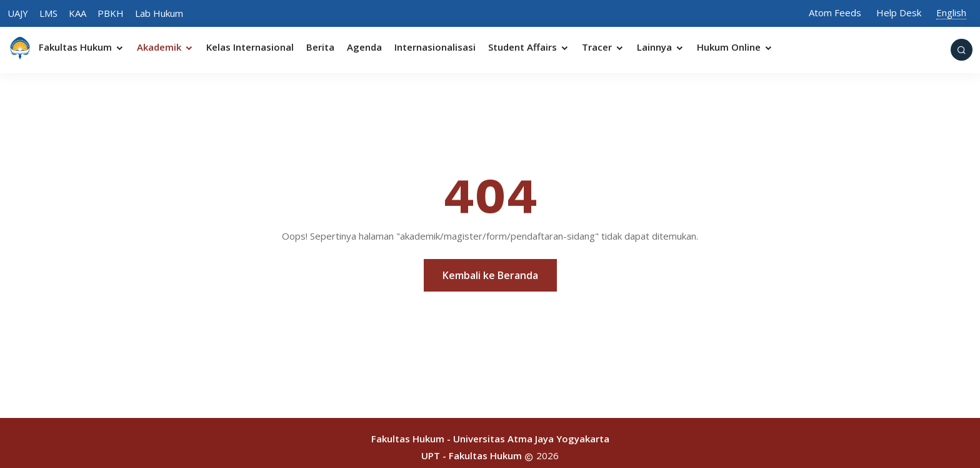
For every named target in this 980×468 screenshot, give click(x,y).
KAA (77, 13)
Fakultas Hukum (82, 47)
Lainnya (661, 47)
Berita (320, 47)
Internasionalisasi (435, 47)
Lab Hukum (159, 13)
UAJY (18, 13)
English (951, 13)
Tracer (603, 47)
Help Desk (899, 13)
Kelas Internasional (250, 47)
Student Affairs (529, 47)
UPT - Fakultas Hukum (472, 455)
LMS (48, 13)
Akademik (165, 47)
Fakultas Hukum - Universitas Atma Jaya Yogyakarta (490, 439)
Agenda (364, 47)
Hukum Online (735, 47)
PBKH (111, 13)
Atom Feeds (835, 13)
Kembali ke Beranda (490, 275)
